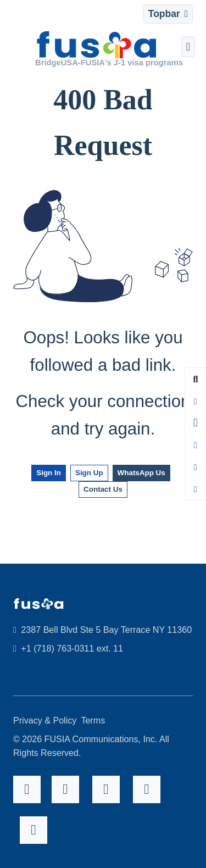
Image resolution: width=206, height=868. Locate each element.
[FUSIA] (97, 46)
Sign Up (89, 473)
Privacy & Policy (45, 720)
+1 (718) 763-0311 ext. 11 (68, 648)
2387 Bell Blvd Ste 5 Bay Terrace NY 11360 (102, 630)
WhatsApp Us (141, 473)
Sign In (49, 473)
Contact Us (103, 489)
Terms (93, 720)
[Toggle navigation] (168, 14)
